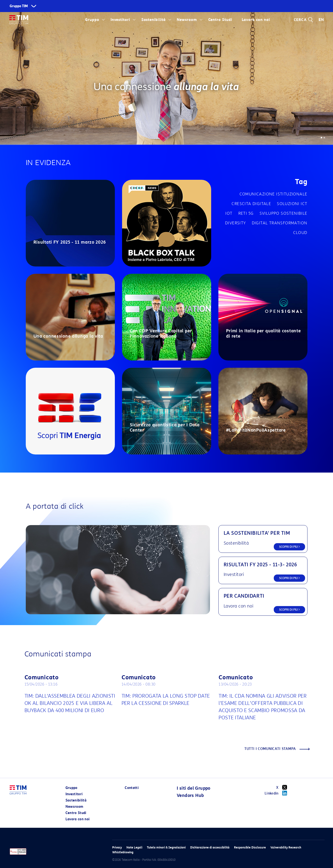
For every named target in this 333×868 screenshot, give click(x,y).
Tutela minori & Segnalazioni (166, 847)
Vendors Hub (190, 795)
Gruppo (92, 20)
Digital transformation (280, 223)
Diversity (236, 223)
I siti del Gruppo (194, 788)
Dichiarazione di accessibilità (210, 847)
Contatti (132, 788)
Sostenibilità (153, 20)
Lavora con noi (256, 20)
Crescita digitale (251, 204)
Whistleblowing (123, 852)
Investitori (120, 20)
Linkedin (277, 793)
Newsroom (187, 20)
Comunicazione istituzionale (274, 194)
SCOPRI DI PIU (289, 547)
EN (321, 20)
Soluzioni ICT (292, 204)
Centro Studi (220, 20)
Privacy (117, 847)
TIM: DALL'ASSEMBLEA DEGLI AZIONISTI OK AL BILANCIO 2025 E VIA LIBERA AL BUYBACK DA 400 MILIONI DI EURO (70, 703)
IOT (229, 213)
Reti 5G (246, 213)
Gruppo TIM (19, 6)
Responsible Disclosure (250, 847)
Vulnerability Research (286, 847)
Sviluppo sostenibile (284, 213)
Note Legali (134, 847)
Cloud (300, 233)
